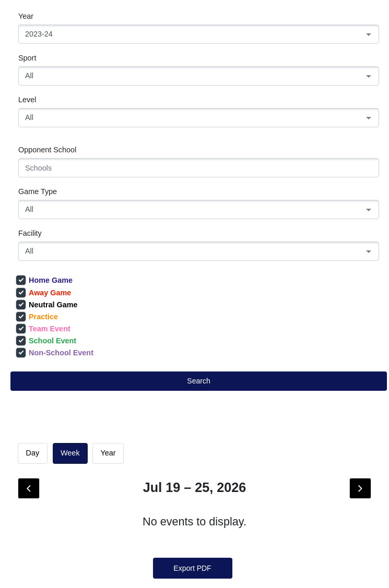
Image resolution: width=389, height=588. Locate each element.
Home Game (44, 280)
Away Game (43, 293)
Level (27, 100)
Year (26, 16)
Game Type (38, 191)
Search (198, 381)
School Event (46, 341)
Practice (37, 317)
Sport (27, 58)
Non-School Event (55, 353)
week (70, 453)
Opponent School (47, 150)
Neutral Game (47, 305)
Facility (30, 233)
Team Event (43, 329)
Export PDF (192, 568)
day (32, 453)
